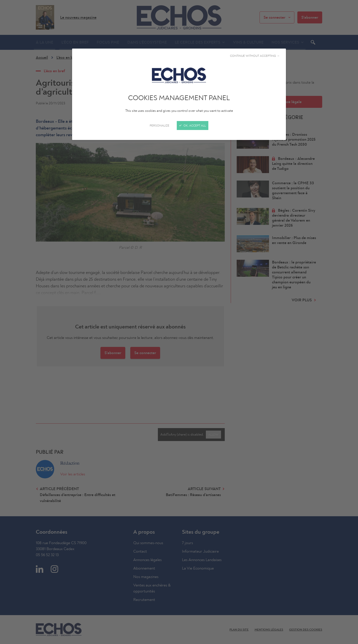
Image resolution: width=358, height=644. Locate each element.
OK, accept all (193, 126)
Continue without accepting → (255, 56)
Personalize (159, 126)
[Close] (179, 322)
